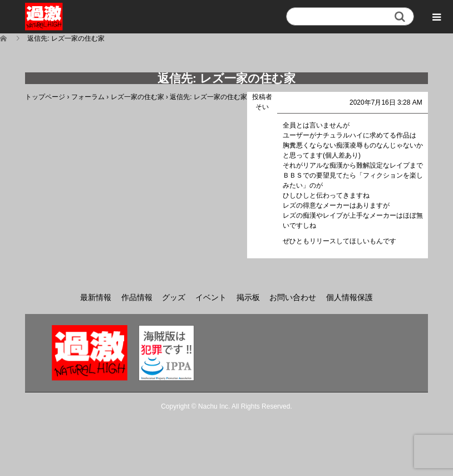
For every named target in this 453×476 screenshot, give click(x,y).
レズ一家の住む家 (137, 97)
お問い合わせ (293, 297)
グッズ (174, 297)
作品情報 (137, 297)
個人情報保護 (349, 297)
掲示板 (248, 297)
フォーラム (88, 97)
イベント (211, 297)
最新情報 (96, 297)
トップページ (45, 97)
